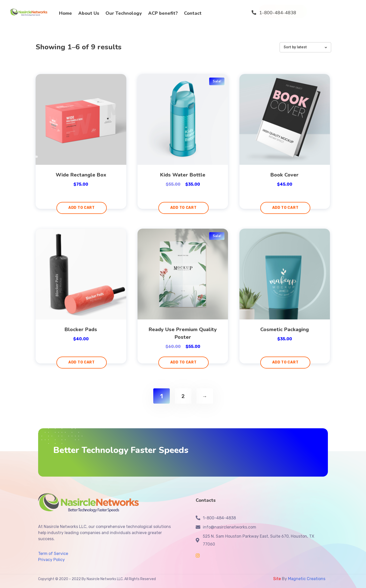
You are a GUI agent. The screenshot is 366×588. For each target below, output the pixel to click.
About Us (89, 13)
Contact (193, 13)
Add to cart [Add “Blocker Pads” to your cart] (82, 362)
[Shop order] (305, 47)
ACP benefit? (163, 13)
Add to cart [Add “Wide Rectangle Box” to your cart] (82, 208)
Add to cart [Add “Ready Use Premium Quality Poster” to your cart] (184, 362)
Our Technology (124, 13)
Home (65, 13)
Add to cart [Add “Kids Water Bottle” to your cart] (184, 208)
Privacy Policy (51, 560)
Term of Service (53, 554)
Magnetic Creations (306, 579)
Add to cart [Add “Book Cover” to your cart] (285, 208)
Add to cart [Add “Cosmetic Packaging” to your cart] (285, 362)
